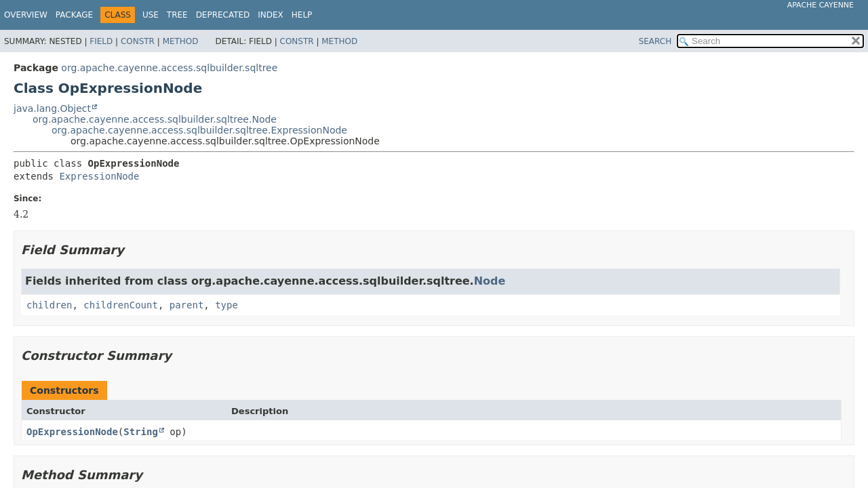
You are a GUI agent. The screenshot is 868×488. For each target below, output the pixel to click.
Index (271, 15)
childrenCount (121, 305)
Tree (177, 15)
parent (187, 305)
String (141, 432)
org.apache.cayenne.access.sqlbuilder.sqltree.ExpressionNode (199, 130)
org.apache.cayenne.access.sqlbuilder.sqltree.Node (155, 119)
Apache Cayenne (821, 5)
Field (101, 41)
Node (490, 281)
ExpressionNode (99, 176)
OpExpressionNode (72, 432)
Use (151, 15)
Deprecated (223, 15)
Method (181, 41)
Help (302, 15)
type (226, 305)
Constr (138, 41)
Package (74, 15)
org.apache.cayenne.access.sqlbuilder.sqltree (169, 68)
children (49, 305)
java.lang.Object (52, 108)
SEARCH (655, 41)
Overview (26, 15)
